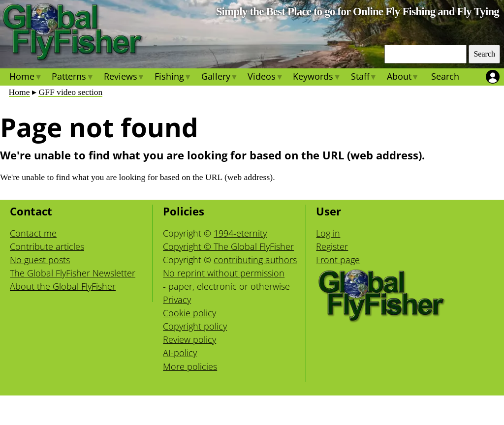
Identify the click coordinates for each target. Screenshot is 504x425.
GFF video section (70, 92)
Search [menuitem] (445, 76)
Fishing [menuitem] (173, 78)
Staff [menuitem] (363, 78)
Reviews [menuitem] (124, 78)
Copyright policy (195, 326)
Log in (328, 233)
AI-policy (180, 353)
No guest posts (40, 260)
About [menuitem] (403, 78)
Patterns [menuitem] (73, 78)
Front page (338, 260)
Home (19, 92)
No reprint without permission (224, 273)
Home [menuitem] (26, 78)
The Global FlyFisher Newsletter (73, 273)
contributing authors (255, 260)
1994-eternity (240, 233)
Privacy (177, 300)
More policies (190, 366)
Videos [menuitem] (265, 78)
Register (332, 246)
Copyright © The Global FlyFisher (228, 246)
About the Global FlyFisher (63, 286)
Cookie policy (189, 313)
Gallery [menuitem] (220, 78)
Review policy (189, 339)
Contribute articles (47, 246)
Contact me (33, 233)
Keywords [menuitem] (317, 78)
